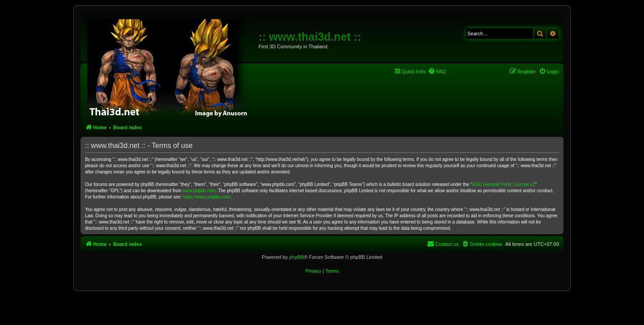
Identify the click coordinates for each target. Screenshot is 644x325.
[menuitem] (437, 72)
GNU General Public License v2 (503, 184)
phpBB (296, 257)
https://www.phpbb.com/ (207, 197)
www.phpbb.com (199, 191)
